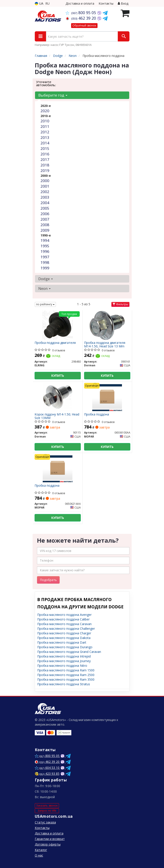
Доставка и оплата (80, 3)
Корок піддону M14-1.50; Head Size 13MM (57, 416)
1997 (45, 257)
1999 (45, 268)
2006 (45, 214)
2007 (45, 219)
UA (39, 3)
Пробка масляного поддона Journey (64, 661)
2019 (45, 170)
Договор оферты (48, 844)
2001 (45, 186)
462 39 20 (81, 18)
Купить (58, 375)
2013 (45, 137)
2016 (45, 154)
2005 (45, 208)
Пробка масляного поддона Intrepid (64, 656)
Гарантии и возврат (50, 839)
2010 (45, 121)
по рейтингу (45, 304)
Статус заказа (45, 822)
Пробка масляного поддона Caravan (64, 624)
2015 (45, 148)
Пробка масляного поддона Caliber (63, 619)
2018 (45, 165)
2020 (45, 111)
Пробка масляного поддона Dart (62, 642)
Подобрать (48, 580)
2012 (45, 132)
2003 (45, 197)
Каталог (41, 850)
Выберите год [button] (53, 95)
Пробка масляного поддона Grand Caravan (69, 652)
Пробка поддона (97, 414)
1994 (45, 240)
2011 (45, 126)
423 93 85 (47, 774)
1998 (45, 262)
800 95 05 (81, 13)
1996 (45, 251)
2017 (45, 159)
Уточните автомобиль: (46, 83)
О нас (39, 855)
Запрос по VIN (47, 811)
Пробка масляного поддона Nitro (62, 666)
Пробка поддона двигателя (55, 343)
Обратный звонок (84, 25)
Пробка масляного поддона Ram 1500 (66, 670)
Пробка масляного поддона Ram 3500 (66, 679)
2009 (45, 230)
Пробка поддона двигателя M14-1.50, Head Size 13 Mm (105, 344)
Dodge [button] (46, 279)
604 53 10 (48, 768)
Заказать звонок (47, 806)
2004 (45, 203)
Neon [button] (44, 288)
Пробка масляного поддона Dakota (64, 638)
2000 (45, 181)
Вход (123, 3)
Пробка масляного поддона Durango (65, 647)
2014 (45, 143)
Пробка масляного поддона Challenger (66, 629)
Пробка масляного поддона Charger (64, 633)
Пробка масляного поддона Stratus (64, 684)
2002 (45, 192)
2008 (45, 225)
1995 (45, 246)
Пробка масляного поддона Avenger (64, 615)
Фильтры (120, 304)
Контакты (106, 3)
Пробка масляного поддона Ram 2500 (66, 675)
